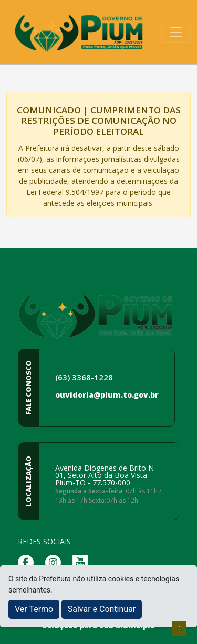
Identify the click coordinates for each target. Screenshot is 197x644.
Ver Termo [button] (34, 609)
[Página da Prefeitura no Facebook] (28, 562)
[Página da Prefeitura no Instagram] (56, 562)
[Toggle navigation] (176, 32)
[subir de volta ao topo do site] (179, 629)
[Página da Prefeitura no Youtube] (83, 562)
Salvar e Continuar (102, 609)
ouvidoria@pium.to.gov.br (107, 395)
